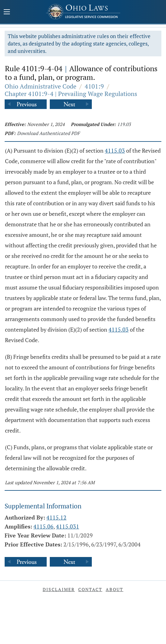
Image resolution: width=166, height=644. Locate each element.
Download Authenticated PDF (48, 133)
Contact (90, 589)
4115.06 (43, 526)
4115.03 (115, 150)
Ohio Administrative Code (40, 86)
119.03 (124, 124)
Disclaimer (59, 589)
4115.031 (68, 526)
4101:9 (94, 86)
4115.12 (56, 517)
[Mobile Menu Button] (7, 12)
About (115, 589)
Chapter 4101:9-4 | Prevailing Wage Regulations (71, 94)
